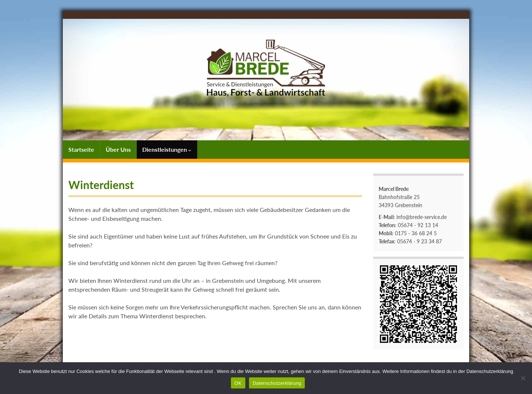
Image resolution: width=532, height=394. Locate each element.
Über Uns (118, 149)
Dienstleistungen (167, 149)
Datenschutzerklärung (277, 383)
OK (238, 383)
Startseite (81, 149)
